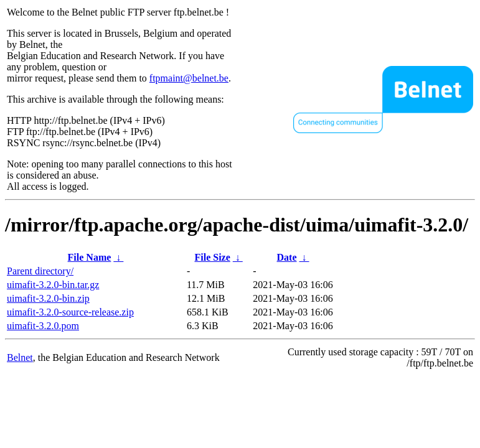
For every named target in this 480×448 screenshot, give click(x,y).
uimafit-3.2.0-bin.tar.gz (53, 285)
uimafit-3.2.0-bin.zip (48, 298)
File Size (212, 257)
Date (287, 257)
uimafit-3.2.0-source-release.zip (70, 312)
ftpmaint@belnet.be (189, 78)
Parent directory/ (40, 271)
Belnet (20, 357)
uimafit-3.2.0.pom (43, 326)
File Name (90, 257)
